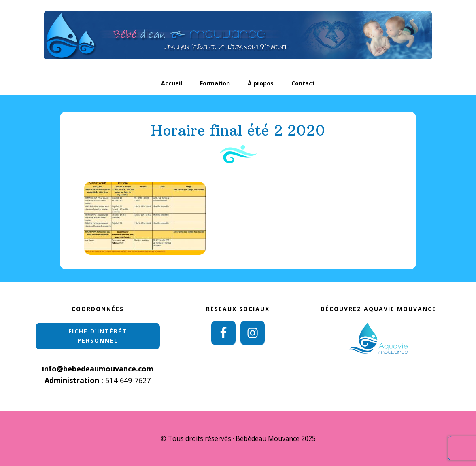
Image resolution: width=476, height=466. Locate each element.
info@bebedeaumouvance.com (98, 369)
